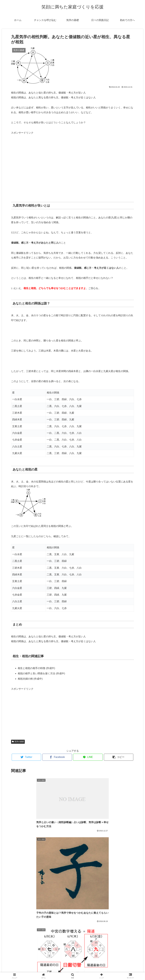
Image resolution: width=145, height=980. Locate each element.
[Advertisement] (72, 166)
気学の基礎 (18, 742)
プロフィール (73, 970)
